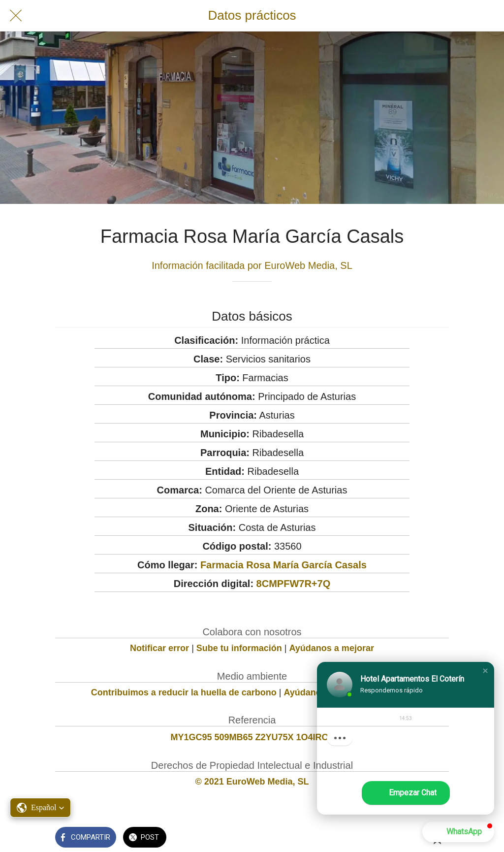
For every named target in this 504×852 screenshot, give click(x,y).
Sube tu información (239, 648)
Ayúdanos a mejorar (332, 648)
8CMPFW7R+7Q (294, 584)
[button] (485, 671)
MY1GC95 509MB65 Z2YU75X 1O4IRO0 (252, 737)
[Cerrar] (16, 16)
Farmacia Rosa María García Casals (283, 565)
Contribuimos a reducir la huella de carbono (184, 692)
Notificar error (159, 648)
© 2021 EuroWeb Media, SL (252, 782)
